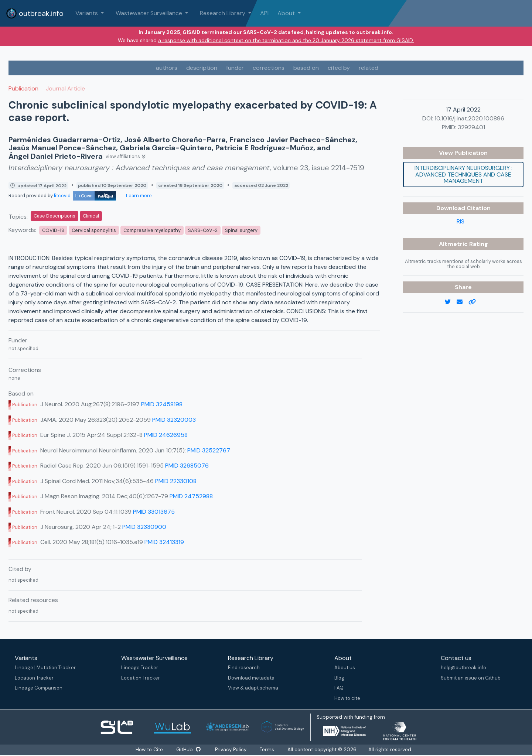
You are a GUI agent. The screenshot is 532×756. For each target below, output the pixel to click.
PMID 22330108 (176, 481)
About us (345, 668)
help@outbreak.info (463, 668)
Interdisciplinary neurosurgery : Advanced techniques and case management (463, 174)
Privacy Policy (231, 750)
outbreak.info (35, 13)
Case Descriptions (54, 216)
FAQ (339, 688)
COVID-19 (53, 230)
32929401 (471, 127)
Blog (339, 678)
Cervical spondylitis (94, 230)
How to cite (347, 698)
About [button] (287, 13)
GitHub (188, 750)
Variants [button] (87, 13)
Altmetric (454, 244)
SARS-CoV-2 (203, 230)
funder (235, 68)
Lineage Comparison (39, 688)
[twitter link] (451, 302)
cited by (339, 68)
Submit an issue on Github (471, 678)
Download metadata (251, 678)
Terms (267, 750)
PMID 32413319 (164, 542)
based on (306, 68)
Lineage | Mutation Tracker (45, 668)
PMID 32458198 (162, 404)
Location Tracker (34, 678)
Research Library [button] (223, 13)
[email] (463, 302)
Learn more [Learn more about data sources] (138, 196)
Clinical (91, 216)
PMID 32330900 (144, 527)
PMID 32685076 (187, 466)
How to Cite (150, 750)
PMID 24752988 (191, 496)
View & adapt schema (253, 688)
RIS (461, 221)
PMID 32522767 (209, 450)
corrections (269, 68)
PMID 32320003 (174, 420)
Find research (244, 668)
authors (167, 68)
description (202, 68)
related (369, 68)
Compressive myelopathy (152, 230)
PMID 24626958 (166, 435)
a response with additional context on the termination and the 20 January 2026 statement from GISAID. (286, 40)
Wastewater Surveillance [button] (150, 13)
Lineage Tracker (140, 668)
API (264, 13)
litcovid (85, 196)
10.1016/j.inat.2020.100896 (469, 118)
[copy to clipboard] (475, 302)
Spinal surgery (241, 230)
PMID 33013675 (154, 512)
